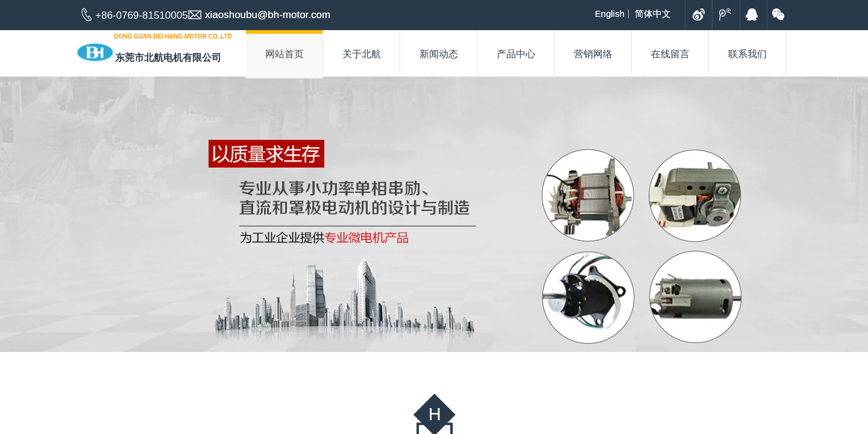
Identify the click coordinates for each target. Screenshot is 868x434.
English (610, 14)
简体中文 (653, 14)
